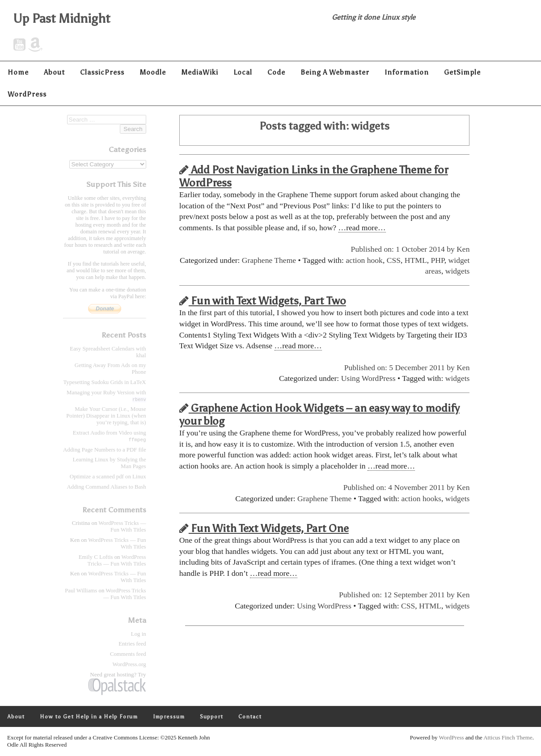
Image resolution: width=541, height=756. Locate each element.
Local (243, 72)
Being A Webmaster (335, 72)
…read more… (362, 228)
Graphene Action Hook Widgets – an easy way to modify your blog (319, 414)
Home (18, 72)
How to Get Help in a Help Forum (89, 717)
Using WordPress (368, 378)
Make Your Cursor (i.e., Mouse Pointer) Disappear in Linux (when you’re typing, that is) (106, 416)
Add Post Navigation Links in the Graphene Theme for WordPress (314, 176)
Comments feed (128, 655)
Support (211, 717)
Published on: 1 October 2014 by (404, 249)
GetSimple (462, 72)
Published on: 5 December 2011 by (400, 367)
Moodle (153, 72)
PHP (437, 260)
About (54, 72)
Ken (463, 249)
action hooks (421, 498)
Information (407, 72)
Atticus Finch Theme (508, 738)
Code (276, 72)
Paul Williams (81, 591)
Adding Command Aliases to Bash (107, 487)
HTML (416, 260)
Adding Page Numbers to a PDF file (105, 450)
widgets (458, 271)
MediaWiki (200, 72)
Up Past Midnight (62, 18)
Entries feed (132, 644)
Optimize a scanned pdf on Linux (108, 477)
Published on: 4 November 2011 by (400, 487)
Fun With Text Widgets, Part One (264, 528)
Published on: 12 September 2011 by (398, 595)
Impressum (169, 717)
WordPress (27, 94)
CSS (394, 260)
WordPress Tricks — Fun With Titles (122, 527)
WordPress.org (129, 665)
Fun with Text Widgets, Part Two (263, 301)
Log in (139, 634)
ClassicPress (102, 72)
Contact (250, 717)
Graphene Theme (269, 260)
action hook (364, 260)
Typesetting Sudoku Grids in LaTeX (104, 382)
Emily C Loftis (96, 557)
